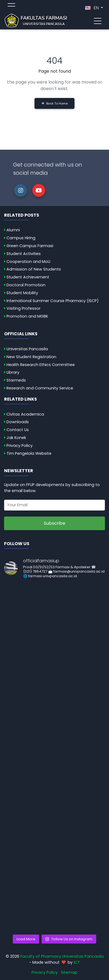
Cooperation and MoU (28, 262)
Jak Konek (16, 438)
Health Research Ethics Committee (41, 365)
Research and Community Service (40, 388)
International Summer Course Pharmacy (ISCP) (53, 301)
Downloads (18, 422)
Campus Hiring (21, 238)
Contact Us (18, 430)
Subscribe (54, 523)
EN (92, 8)
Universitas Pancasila (27, 349)
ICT (77, 962)
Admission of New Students (34, 269)
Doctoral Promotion (26, 285)
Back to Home (55, 103)
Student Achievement (28, 277)
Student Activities (24, 254)
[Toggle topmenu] (11, 6)
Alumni (13, 230)
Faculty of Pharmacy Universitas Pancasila (62, 956)
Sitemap (69, 972)
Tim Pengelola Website (29, 453)
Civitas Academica (25, 414)
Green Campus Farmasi (30, 246)
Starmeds (16, 380)
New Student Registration (31, 357)
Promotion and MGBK (27, 316)
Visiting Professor (24, 308)
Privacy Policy (20, 446)
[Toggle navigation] (98, 20)
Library (13, 372)
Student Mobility (22, 293)
